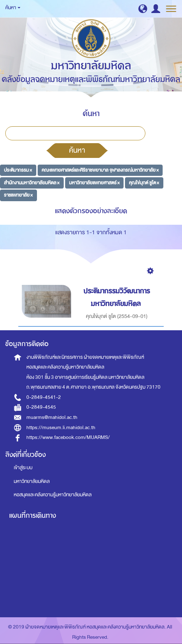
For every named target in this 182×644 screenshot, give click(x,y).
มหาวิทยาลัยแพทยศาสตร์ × (94, 182)
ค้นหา (77, 150)
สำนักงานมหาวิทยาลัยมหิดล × (32, 182)
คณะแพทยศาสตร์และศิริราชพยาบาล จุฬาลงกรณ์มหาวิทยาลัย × (100, 170)
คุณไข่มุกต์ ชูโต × (144, 182)
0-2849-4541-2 (44, 397)
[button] (143, 9)
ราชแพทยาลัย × (18, 195)
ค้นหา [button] (13, 8)
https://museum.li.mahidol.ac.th (61, 428)
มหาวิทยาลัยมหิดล (32, 481)
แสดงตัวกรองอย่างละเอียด (91, 211)
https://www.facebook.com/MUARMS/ (68, 437)
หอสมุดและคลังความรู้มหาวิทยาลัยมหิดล (53, 495)
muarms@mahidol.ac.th (52, 417)
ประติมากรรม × (18, 170)
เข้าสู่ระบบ (23, 468)
